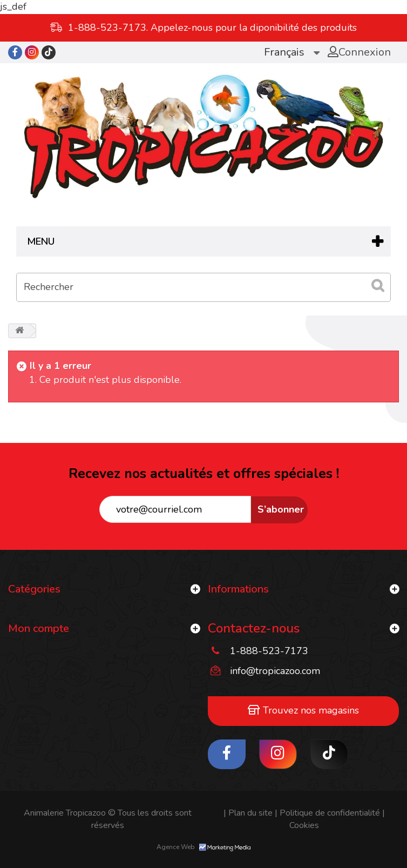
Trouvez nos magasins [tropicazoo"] (303, 710)
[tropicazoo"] (15, 52)
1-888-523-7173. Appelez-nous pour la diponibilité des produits (212, 28)
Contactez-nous (254, 628)
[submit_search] (377, 286)
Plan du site (248, 813)
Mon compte (39, 628)
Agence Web (203, 847)
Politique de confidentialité (327, 813)
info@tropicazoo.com (275, 671)
